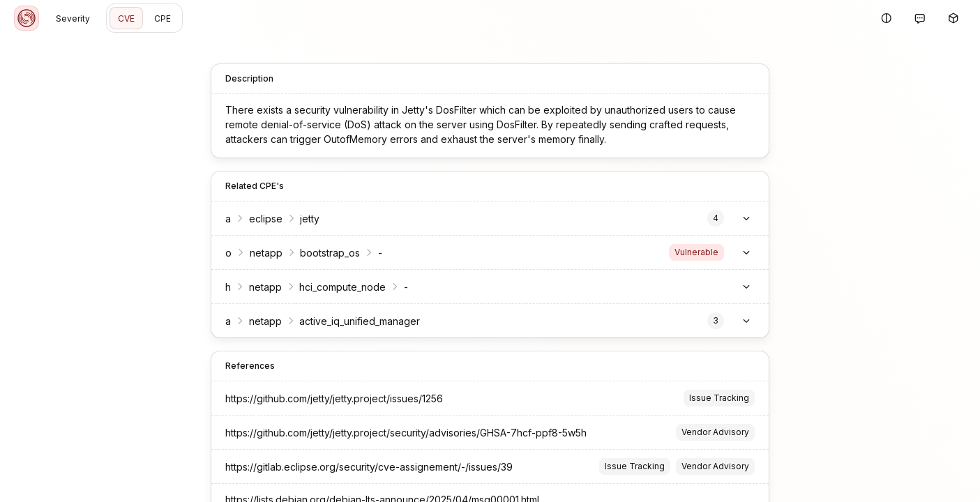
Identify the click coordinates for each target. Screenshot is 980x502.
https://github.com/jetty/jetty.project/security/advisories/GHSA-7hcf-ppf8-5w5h (399, 433)
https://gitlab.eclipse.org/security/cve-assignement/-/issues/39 (362, 467)
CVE (126, 18)
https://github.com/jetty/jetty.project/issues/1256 (327, 398)
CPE (163, 18)
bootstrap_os (323, 253)
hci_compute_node (336, 287)
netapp (258, 253)
